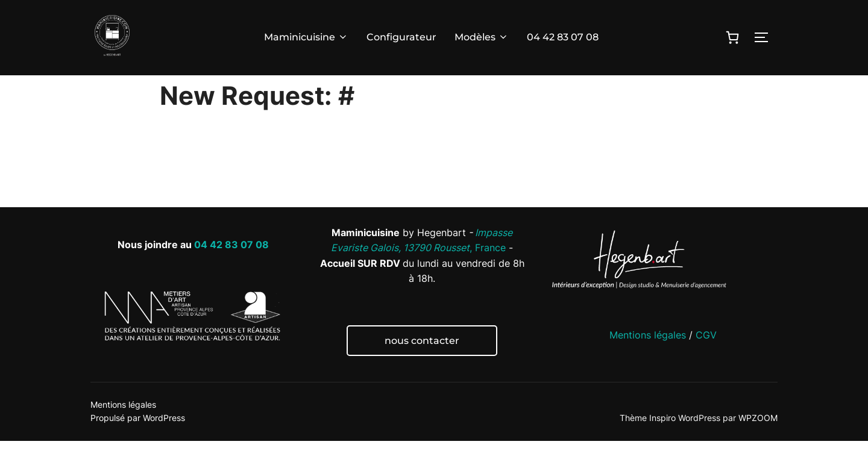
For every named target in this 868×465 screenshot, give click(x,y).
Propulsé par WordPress (138, 442)
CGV (706, 359)
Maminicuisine (306, 37)
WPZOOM (758, 442)
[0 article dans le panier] (732, 37)
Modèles (482, 37)
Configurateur (401, 37)
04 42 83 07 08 (563, 37)
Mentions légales (648, 359)
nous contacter (422, 365)
